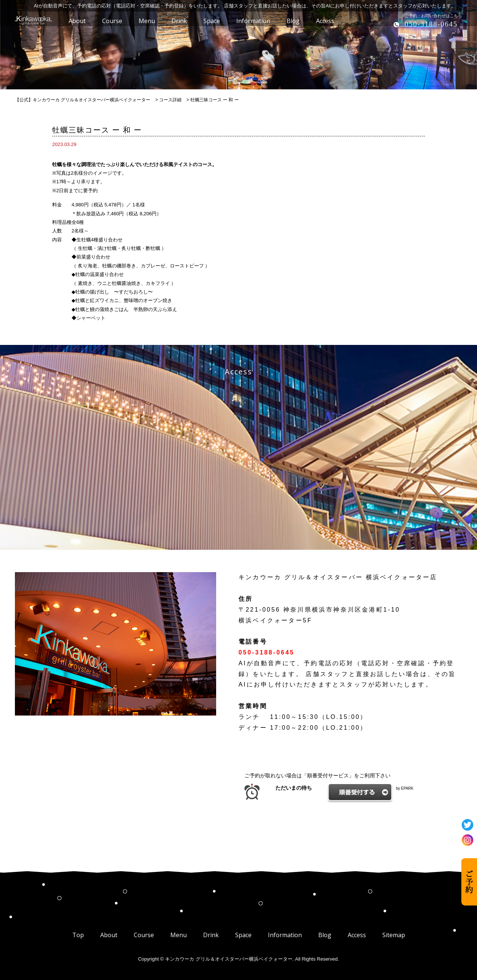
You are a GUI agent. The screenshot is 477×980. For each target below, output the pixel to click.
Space (243, 935)
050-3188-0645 (431, 24)
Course (144, 935)
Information (285, 935)
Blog (325, 935)
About (109, 935)
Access (357, 935)
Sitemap (394, 935)
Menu (179, 935)
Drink (211, 935)
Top (78, 935)
